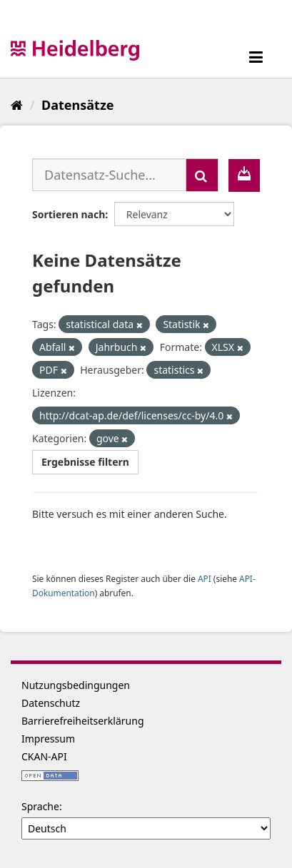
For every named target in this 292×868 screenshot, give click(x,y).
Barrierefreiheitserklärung (83, 721)
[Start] (17, 105)
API (205, 578)
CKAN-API (44, 756)
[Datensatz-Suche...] (109, 175)
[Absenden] (202, 175)
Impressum (48, 739)
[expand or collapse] (256, 57)
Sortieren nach (69, 214)
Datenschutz (51, 703)
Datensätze (77, 105)
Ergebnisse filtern (85, 462)
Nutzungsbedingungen (76, 685)
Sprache (40, 806)
